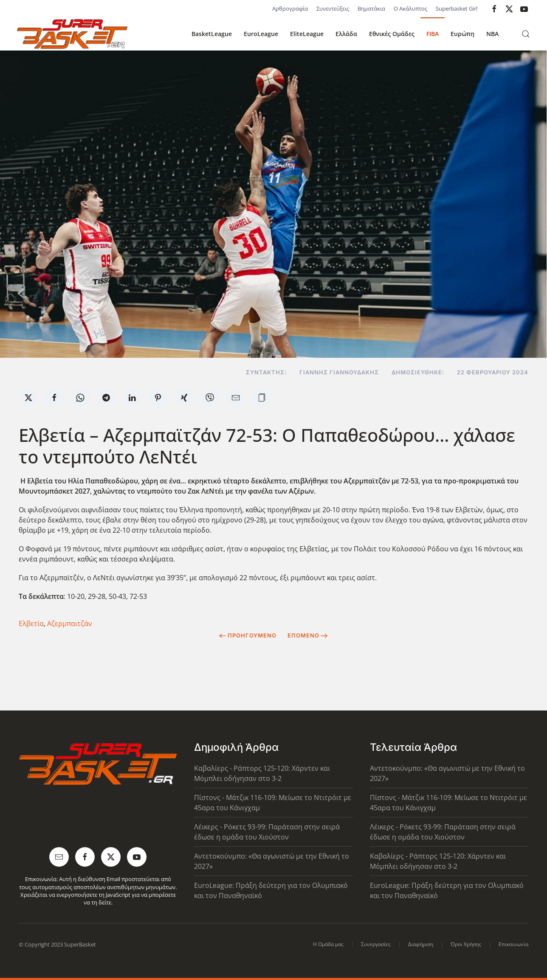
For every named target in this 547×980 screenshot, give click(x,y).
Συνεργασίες (376, 944)
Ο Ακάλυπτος (410, 8)
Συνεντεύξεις (333, 8)
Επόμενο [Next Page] (308, 635)
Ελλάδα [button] (346, 34)
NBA (492, 34)
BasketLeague (212, 34)
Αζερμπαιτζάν (70, 623)
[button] (526, 34)
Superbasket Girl (457, 8)
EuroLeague (261, 34)
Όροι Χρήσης (466, 944)
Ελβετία (31, 623)
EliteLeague (307, 34)
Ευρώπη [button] (462, 34)
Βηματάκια (371, 8)
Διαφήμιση (421, 944)
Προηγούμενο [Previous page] (248, 635)
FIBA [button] (433, 34)
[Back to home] (72, 34)
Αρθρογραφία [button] (290, 8)
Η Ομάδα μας (328, 944)
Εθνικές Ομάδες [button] (392, 34)
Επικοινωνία (513, 944)
